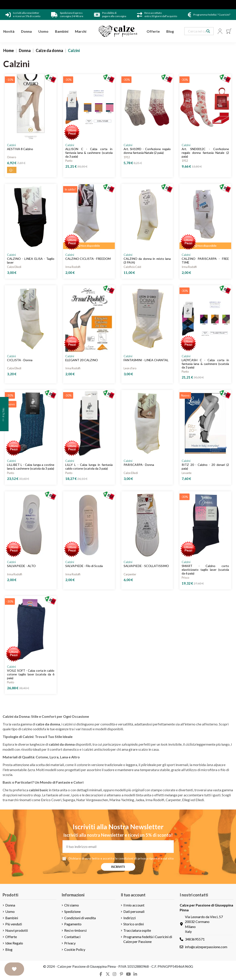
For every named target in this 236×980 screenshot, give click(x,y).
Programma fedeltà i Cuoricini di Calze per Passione (148, 939)
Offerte (11, 937)
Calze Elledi (14, 267)
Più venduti (14, 924)
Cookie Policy (75, 949)
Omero (12, 157)
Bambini (12, 918)
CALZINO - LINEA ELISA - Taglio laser (31, 260)
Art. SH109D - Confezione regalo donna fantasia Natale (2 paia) (147, 151)
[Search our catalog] (208, 31)
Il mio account (134, 905)
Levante (187, 473)
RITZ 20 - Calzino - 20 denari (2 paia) (205, 467)
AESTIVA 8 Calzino (20, 149)
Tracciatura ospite (137, 930)
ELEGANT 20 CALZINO (82, 360)
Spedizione (72, 911)
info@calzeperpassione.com (206, 947)
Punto (69, 161)
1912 (127, 157)
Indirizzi (130, 918)
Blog (9, 949)
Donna (10, 905)
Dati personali (134, 911)
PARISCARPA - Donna (139, 465)
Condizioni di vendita (80, 918)
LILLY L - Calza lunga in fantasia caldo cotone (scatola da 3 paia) (89, 467)
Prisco (185, 578)
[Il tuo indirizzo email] (118, 847)
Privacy (70, 943)
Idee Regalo (14, 943)
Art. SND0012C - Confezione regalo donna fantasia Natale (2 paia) (205, 153)
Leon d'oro (130, 368)
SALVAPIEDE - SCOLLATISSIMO (146, 566)
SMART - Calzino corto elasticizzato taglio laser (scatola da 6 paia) (205, 570)
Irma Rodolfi (73, 267)
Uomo (10, 911)
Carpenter (130, 574)
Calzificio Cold (132, 267)
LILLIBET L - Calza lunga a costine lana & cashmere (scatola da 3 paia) (31, 467)
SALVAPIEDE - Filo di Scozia (84, 566)
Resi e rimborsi (75, 930)
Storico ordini (134, 924)
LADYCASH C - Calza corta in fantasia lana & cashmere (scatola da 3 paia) (205, 364)
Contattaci (72, 937)
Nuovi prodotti (17, 930)
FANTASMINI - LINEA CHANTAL (146, 360)
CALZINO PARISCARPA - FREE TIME (205, 260)
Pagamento (73, 924)
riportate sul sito (161, 858)
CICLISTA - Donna (20, 360)
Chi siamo (72, 905)
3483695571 (195, 939)
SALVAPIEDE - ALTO (21, 566)
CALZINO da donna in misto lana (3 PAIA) (147, 260)
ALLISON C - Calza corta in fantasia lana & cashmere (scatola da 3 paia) (89, 153)
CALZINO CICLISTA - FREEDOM (88, 259)
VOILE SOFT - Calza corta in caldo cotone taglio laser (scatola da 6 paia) (31, 674)
